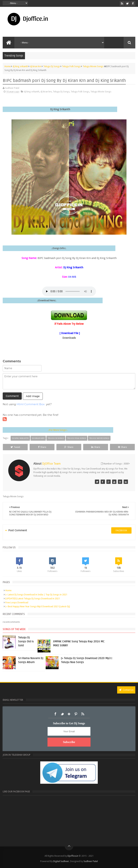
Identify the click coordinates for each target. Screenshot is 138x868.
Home (8, 590)
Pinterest (76, 714)
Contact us (126, 690)
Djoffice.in (73, 856)
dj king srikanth (32, 92)
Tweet (15, 447)
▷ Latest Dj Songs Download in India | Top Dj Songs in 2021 (36, 595)
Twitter (62, 714)
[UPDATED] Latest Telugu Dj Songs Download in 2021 (33, 599)
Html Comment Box (31, 404)
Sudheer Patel (91, 861)
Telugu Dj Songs (61, 92)
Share (42, 447)
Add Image (33, 396)
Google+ (69, 714)
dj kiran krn (46, 92)
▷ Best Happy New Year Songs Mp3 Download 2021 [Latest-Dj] (38, 606)
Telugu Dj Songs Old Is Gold (26, 641)
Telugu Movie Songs (101, 92)
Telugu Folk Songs (80, 92)
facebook (121, 530)
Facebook (55, 714)
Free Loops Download (17, 602)
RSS (83, 714)
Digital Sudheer (61, 861)
